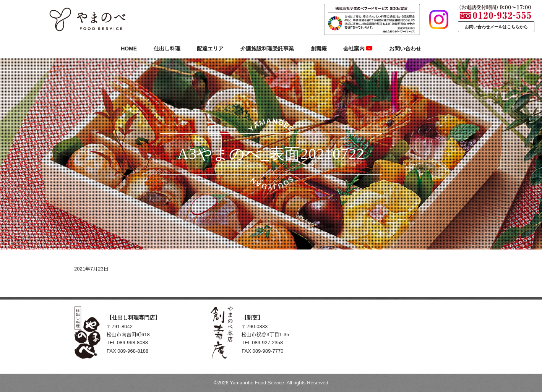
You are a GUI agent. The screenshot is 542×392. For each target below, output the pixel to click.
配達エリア (210, 49)
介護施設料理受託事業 (267, 49)
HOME (129, 49)
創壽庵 (319, 49)
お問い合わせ (405, 49)
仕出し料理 (167, 49)
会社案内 (358, 49)
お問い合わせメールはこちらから (496, 27)
